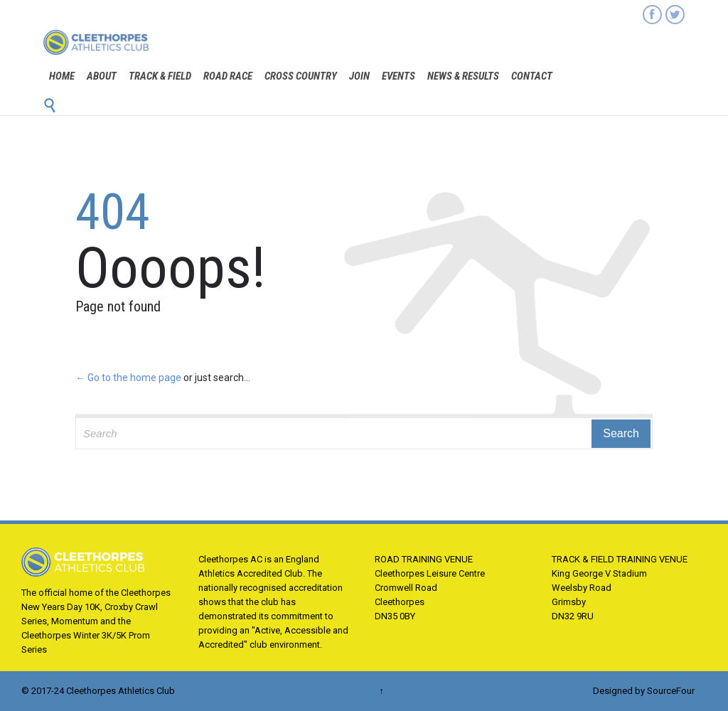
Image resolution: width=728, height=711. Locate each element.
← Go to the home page (128, 378)
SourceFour (671, 691)
